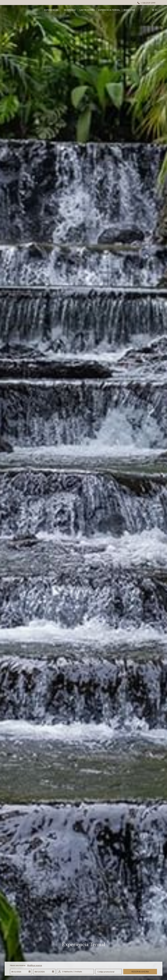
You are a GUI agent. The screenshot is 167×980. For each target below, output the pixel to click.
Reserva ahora (140, 972)
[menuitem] (54, 10)
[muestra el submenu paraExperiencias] (63, 10)
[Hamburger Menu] (145, 10)
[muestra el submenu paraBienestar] (139, 10)
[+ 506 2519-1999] (146, 3)
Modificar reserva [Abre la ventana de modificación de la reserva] (35, 965)
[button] (21, 972)
